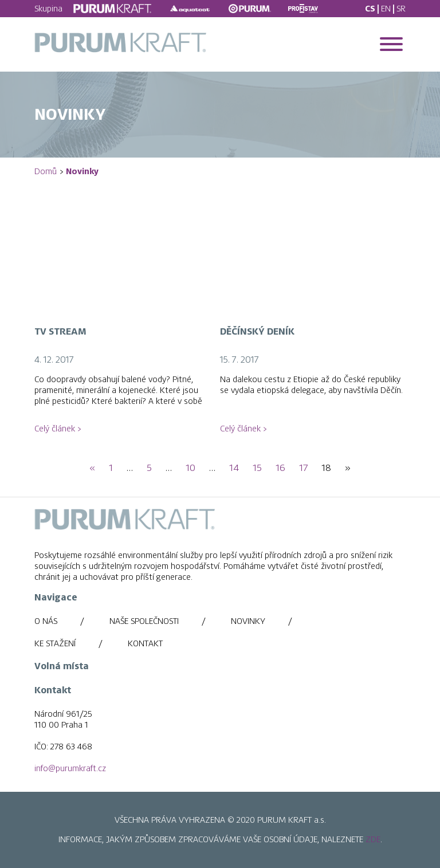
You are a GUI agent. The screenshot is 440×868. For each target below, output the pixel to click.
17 (303, 468)
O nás (46, 621)
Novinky (248, 621)
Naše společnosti (144, 621)
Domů (46, 171)
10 (190, 468)
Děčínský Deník (257, 332)
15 (257, 468)
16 (280, 468)
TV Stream (60, 332)
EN (386, 9)
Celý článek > (58, 429)
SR (401, 9)
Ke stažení (55, 643)
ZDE (373, 839)
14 (234, 468)
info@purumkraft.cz (70, 768)
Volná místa (62, 666)
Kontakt (145, 643)
